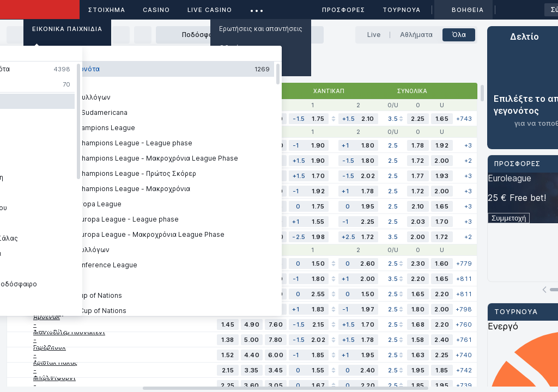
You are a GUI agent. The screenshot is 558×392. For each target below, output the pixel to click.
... (257, 8)
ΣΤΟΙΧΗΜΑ (107, 10)
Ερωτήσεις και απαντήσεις (261, 29)
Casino (156, 10)
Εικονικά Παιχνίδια (67, 29)
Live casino (210, 10)
